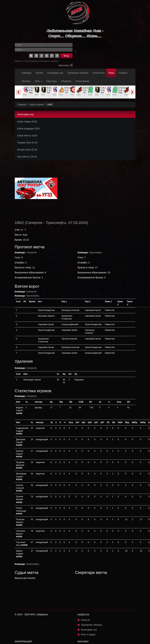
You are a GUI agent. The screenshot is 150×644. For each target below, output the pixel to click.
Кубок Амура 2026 (27, 122)
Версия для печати (25, 578)
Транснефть (56, 223)
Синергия (34, 223)
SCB (25, 95)
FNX (79, 95)
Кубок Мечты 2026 (27, 136)
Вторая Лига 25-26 (27, 150)
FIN (72, 95)
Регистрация (31, 61)
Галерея (123, 73)
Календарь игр (55, 73)
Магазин (26, 81)
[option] (31, 92)
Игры (111, 73)
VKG (36, 95)
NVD (90, 95)
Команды (27, 73)
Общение (66, 81)
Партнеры (52, 81)
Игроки (39, 73)
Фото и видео (88, 634)
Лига (38, 81)
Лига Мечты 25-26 (27, 157)
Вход (66, 56)
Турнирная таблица (78, 73)
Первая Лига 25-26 (27, 143)
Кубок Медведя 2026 (28, 129)
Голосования (82, 81)
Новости (19, 61)
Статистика (99, 73)
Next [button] (132, 92)
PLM (61, 95)
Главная (22, 105)
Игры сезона (36, 105)
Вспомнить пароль (49, 61)
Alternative (65, 65)
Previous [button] (18, 92)
